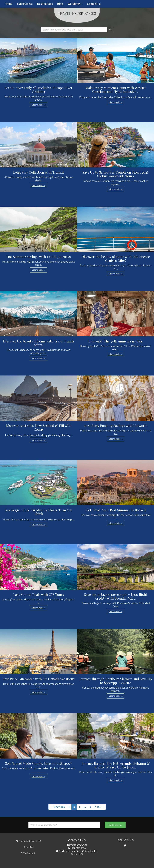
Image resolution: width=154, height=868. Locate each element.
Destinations (45, 4)
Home (8, 4)
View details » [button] (38, 105)
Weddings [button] (75, 4)
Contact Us (94, 4)
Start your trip (115, 825)
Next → (99, 807)
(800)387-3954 (78, 848)
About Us (28, 847)
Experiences (25, 4)
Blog (60, 4)
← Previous (58, 807)
